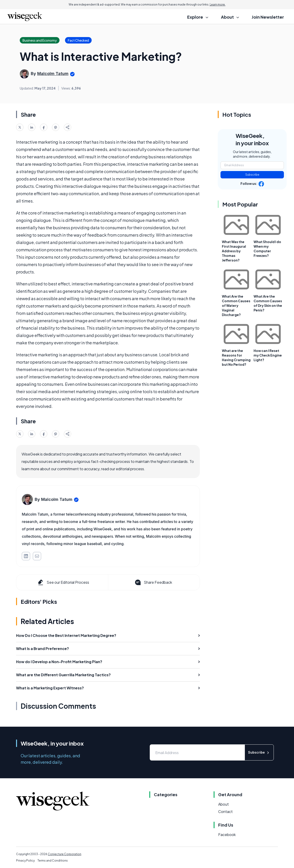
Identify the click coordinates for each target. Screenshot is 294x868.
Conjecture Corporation (65, 854)
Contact (225, 811)
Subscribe (252, 175)
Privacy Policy (25, 861)
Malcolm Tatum (53, 74)
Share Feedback (153, 582)
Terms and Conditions (53, 861)
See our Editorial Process (63, 582)
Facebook (227, 835)
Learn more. (218, 4)
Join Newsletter (268, 17)
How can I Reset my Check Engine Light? (268, 355)
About (223, 804)
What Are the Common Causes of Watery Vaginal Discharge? (236, 305)
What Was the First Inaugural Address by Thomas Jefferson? (234, 251)
